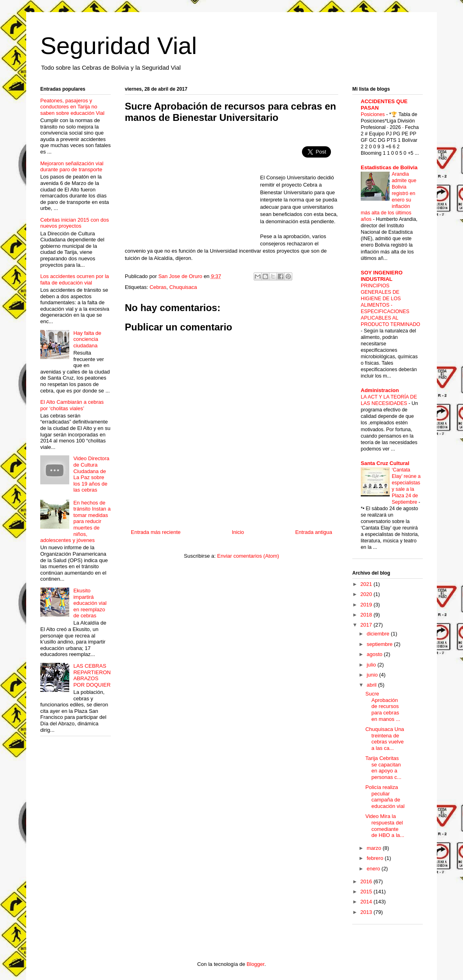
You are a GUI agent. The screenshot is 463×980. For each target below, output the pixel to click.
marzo (375, 848)
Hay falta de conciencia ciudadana (87, 339)
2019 (367, 605)
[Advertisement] (192, 188)
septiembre (380, 644)
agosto (375, 654)
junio (373, 675)
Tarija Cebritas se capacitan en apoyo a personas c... (383, 768)
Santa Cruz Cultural (385, 463)
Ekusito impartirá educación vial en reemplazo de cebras (90, 603)
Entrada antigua (314, 532)
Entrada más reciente (156, 532)
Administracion (380, 390)
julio (372, 665)
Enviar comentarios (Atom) (248, 556)
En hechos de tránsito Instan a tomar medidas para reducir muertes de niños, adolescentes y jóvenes (75, 522)
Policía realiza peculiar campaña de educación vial (385, 797)
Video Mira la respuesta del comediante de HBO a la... (385, 826)
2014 (367, 902)
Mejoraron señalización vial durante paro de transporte (72, 167)
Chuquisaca (183, 287)
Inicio (238, 532)
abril (372, 685)
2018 (367, 615)
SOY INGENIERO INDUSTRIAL (382, 276)
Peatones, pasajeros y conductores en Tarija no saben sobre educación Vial (72, 107)
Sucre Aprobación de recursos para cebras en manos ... (383, 706)
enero (374, 869)
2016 (367, 881)
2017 (367, 625)
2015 (367, 892)
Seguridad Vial (119, 46)
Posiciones (373, 114)
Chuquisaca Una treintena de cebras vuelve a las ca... (384, 739)
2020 (367, 594)
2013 (367, 912)
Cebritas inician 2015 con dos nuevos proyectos (75, 223)
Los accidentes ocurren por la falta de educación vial (75, 279)
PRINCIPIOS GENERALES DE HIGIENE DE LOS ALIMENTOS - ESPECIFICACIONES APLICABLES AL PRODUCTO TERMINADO (391, 305)
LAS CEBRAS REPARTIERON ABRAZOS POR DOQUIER (92, 675)
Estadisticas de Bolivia (389, 167)
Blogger (256, 964)
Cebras (158, 287)
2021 (367, 584)
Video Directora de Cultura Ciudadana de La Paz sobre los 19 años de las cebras (91, 474)
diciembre (379, 634)
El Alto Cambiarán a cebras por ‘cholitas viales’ (72, 405)
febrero (376, 858)
